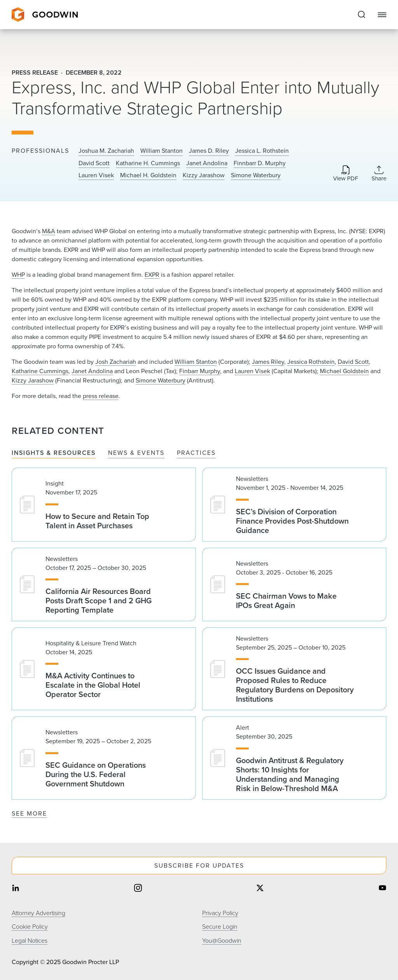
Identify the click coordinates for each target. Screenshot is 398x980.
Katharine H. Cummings (148, 163)
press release (101, 396)
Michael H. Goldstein (148, 175)
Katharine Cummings (40, 371)
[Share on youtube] (382, 888)
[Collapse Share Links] (379, 173)
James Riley (268, 362)
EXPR (152, 275)
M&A (49, 231)
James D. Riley (209, 151)
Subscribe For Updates (199, 866)
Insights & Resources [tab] (54, 453)
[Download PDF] (346, 174)
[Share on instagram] (138, 888)
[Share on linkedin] (16, 888)
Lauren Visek (96, 175)
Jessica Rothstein (311, 362)
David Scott (94, 163)
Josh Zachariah (116, 362)
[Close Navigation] (382, 15)
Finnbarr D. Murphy (260, 163)
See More (29, 813)
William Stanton (161, 151)
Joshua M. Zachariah (106, 151)
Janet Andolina (207, 163)
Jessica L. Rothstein (262, 151)
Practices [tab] (196, 453)
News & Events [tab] (136, 453)
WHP (18, 275)
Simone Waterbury (256, 175)
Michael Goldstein (344, 371)
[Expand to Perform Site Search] (361, 15)
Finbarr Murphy (200, 371)
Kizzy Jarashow (204, 175)
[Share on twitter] (260, 888)
